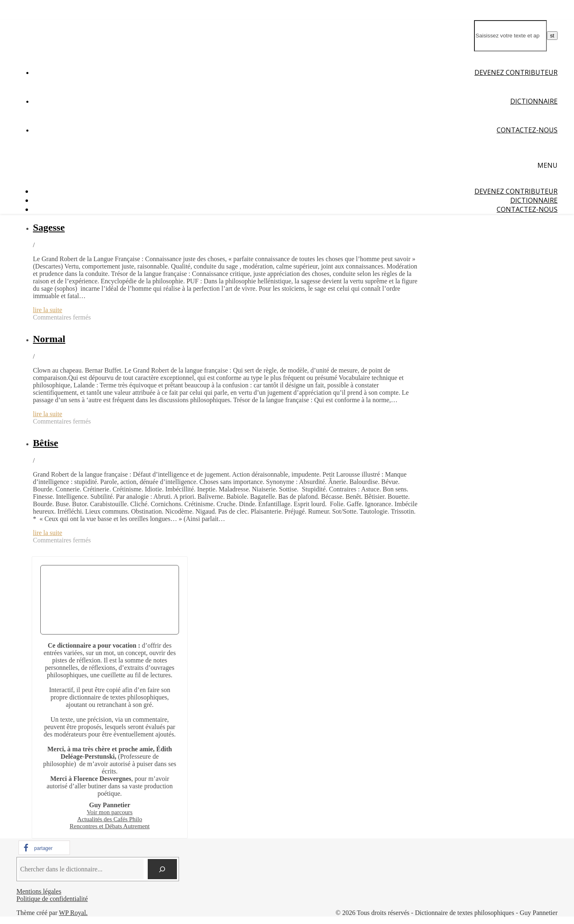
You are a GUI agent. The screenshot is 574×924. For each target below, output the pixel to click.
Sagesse (49, 227)
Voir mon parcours (110, 812)
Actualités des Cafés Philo (110, 819)
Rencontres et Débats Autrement (110, 826)
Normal (49, 339)
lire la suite (48, 310)
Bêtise (45, 443)
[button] (44, 848)
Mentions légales (39, 891)
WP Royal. (73, 913)
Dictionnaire (534, 101)
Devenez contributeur (516, 72)
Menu (547, 165)
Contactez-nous (527, 130)
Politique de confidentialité (52, 899)
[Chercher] (162, 869)
